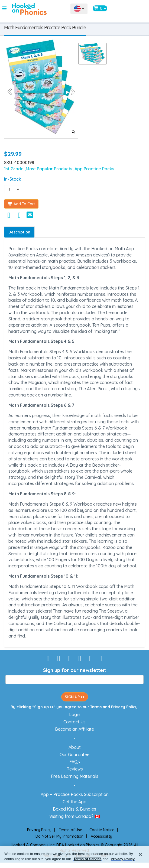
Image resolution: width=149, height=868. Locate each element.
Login (75, 714)
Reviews (75, 769)
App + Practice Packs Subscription (75, 794)
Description (19, 232)
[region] (74, 857)
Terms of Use (70, 830)
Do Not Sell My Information (59, 836)
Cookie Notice (102, 830)
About (75, 747)
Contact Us (74, 722)
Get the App (74, 802)
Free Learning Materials (75, 776)
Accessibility (101, 836)
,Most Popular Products (49, 169)
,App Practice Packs (94, 169)
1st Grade (14, 169)
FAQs (75, 762)
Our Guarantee (74, 755)
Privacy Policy (124, 707)
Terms (96, 707)
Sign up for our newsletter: (75, 670)
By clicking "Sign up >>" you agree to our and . (75, 707)
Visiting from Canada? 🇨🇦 (75, 816)
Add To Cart (21, 204)
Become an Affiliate (74, 729)
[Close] (140, 854)
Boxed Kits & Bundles (74, 809)
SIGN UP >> (75, 697)
